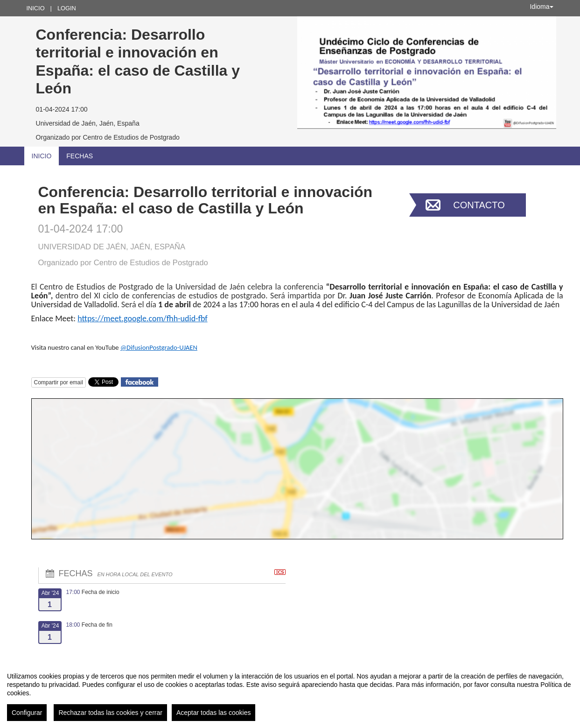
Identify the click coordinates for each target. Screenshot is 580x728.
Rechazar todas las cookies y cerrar (110, 713)
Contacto (479, 205)
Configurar (27, 713)
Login (67, 8)
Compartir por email (59, 382)
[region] (290, 693)
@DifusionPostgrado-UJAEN (159, 347)
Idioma (541, 7)
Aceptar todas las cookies (214, 713)
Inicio (36, 8)
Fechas (80, 156)
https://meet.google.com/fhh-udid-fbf (142, 318)
